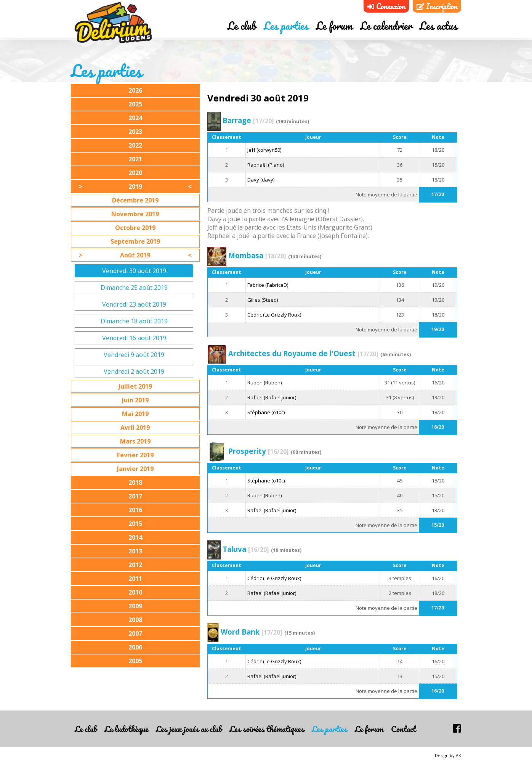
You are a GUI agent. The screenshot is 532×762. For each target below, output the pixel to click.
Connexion (386, 6)
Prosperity (259, 451)
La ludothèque (126, 729)
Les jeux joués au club (189, 729)
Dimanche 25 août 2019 (134, 288)
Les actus (438, 28)
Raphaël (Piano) (266, 165)
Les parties (286, 28)
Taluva (246, 549)
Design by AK (448, 755)
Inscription (437, 6)
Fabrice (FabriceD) (268, 285)
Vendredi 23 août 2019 (134, 304)
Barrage (248, 120)
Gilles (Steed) (263, 300)
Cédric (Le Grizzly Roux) (274, 315)
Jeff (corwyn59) (264, 150)
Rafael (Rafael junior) (272, 397)
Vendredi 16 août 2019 (134, 338)
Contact (403, 729)
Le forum (334, 28)
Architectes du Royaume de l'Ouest (303, 353)
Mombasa (257, 255)
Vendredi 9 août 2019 (134, 355)
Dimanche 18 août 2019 (134, 321)
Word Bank (252, 632)
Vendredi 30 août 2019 (134, 271)
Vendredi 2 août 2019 (134, 371)
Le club (242, 28)
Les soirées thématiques (267, 729)
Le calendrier (386, 28)
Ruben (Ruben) (264, 383)
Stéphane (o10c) (266, 412)
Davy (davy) (261, 180)
